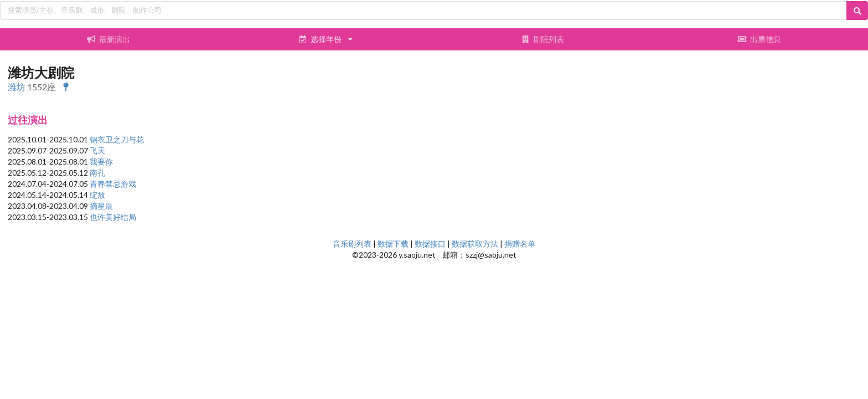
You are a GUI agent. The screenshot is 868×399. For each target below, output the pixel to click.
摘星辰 (101, 206)
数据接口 (430, 244)
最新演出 (108, 39)
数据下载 (393, 244)
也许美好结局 (113, 217)
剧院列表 (542, 39)
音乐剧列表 (352, 244)
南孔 (97, 173)
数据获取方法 (475, 244)
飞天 (97, 150)
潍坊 (17, 87)
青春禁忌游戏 (113, 184)
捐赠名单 (520, 244)
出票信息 (759, 39)
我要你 (101, 162)
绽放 (97, 195)
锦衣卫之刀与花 (117, 139)
